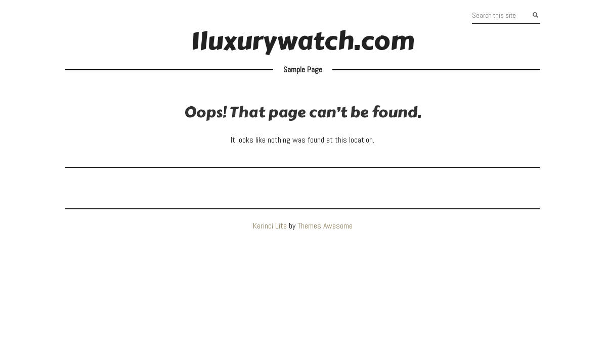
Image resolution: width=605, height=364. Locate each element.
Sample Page (303, 70)
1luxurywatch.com (303, 41)
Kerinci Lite (270, 226)
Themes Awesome (325, 226)
